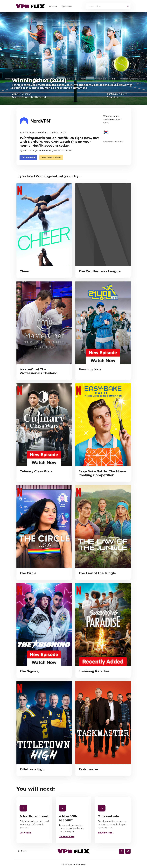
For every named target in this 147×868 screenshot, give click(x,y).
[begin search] (128, 6)
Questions (68, 6)
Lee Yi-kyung (24, 97)
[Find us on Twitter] (128, 851)
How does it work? (51, 158)
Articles (54, 6)
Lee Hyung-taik (39, 97)
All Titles (22, 851)
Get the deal (28, 158)
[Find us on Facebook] (121, 851)
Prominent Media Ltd (77, 864)
